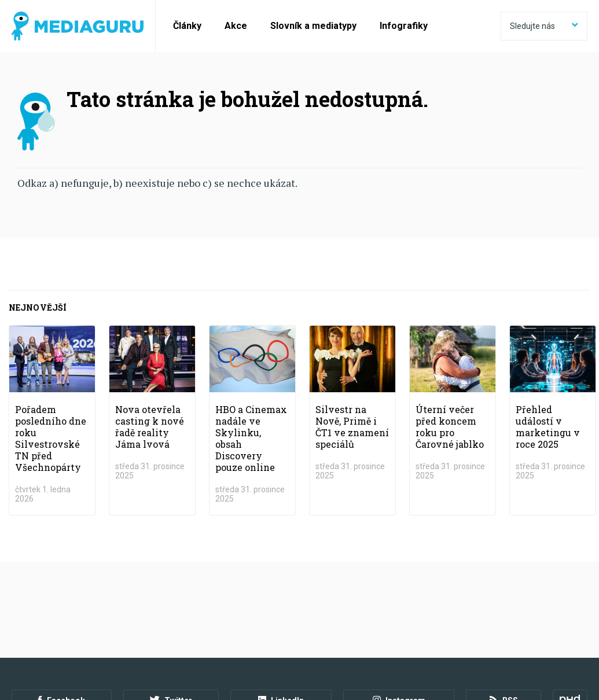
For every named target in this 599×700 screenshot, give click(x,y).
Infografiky (404, 26)
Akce (236, 26)
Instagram (398, 605)
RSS (504, 605)
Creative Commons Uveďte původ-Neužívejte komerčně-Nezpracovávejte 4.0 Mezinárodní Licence (170, 670)
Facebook (62, 605)
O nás (22, 637)
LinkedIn (281, 605)
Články (187, 26)
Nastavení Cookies (252, 637)
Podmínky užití (71, 637)
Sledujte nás (544, 26)
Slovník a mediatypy (313, 26)
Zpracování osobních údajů (158, 637)
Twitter (171, 605)
